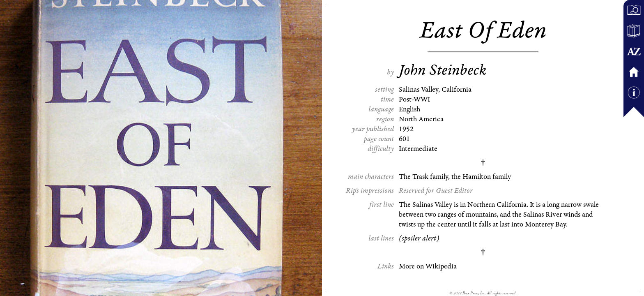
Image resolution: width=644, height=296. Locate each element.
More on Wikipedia (428, 266)
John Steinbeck (443, 70)
